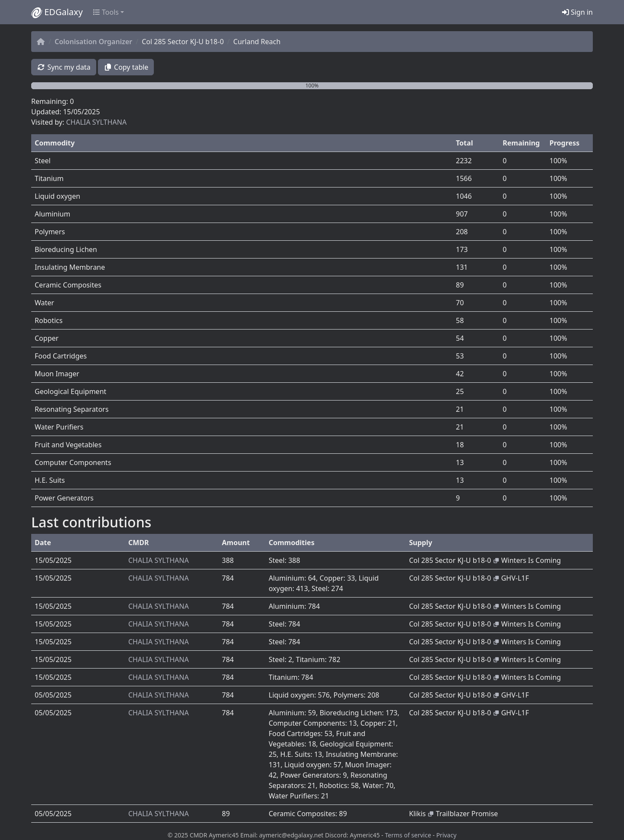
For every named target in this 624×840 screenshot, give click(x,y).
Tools (106, 12)
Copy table (126, 67)
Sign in (577, 12)
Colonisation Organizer (93, 42)
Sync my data (64, 67)
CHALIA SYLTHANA (96, 122)
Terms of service (408, 835)
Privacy (447, 835)
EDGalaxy (57, 12)
